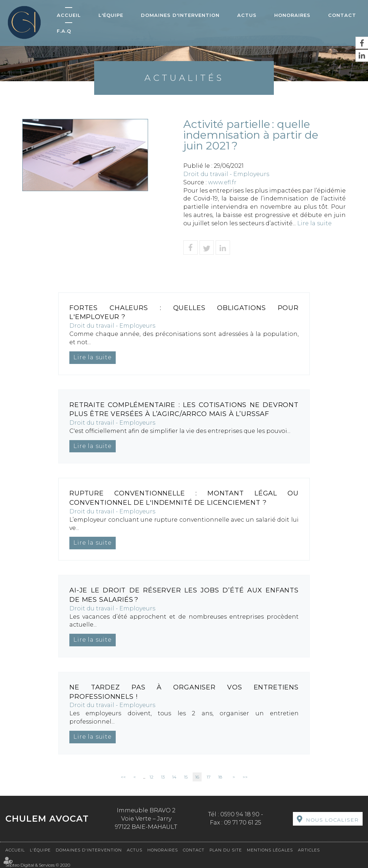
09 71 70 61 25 (243, 823)
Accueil (69, 15)
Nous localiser (332, 820)
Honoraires (292, 15)
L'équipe (111, 15)
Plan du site (226, 850)
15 (186, 777)
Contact (342, 15)
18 (220, 777)
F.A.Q (64, 31)
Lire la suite (314, 223)
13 (163, 777)
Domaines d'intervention (180, 15)
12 (151, 777)
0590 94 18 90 (240, 814)
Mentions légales (270, 850)
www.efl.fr (222, 182)
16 (197, 777)
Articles (309, 850)
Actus (247, 15)
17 (209, 777)
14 (174, 777)
